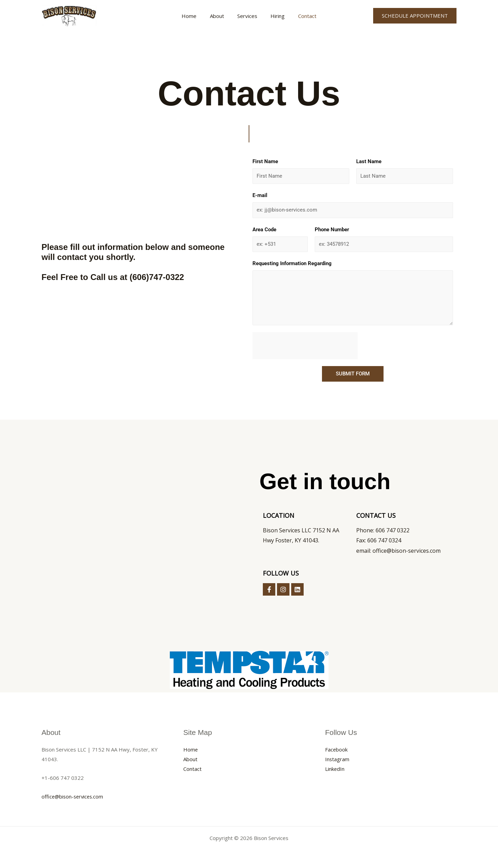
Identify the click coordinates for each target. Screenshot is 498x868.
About (220, 16)
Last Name (369, 161)
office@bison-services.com (74, 796)
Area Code (264, 230)
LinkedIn (335, 769)
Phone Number (332, 230)
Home (195, 16)
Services (247, 16)
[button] (415, 16)
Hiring (275, 16)
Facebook (336, 749)
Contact (301, 16)
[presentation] (305, 346)
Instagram (337, 759)
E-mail (260, 195)
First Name (265, 161)
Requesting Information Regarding (292, 263)
